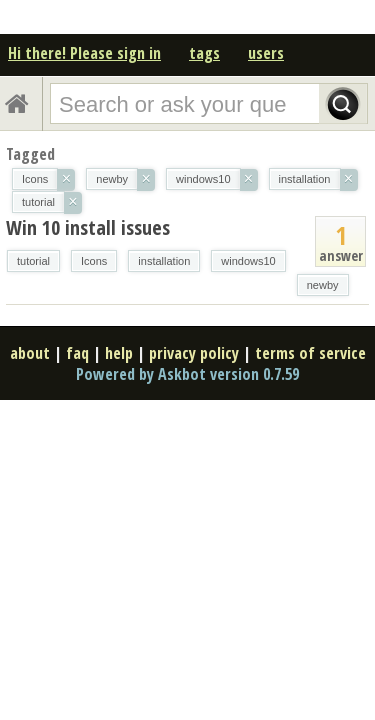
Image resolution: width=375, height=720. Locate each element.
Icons (94, 261)
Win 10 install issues (88, 227)
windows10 (248, 261)
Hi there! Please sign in (84, 53)
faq (77, 353)
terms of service (310, 353)
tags (204, 53)
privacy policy (194, 353)
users (266, 53)
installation (164, 261)
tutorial (33, 261)
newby (323, 285)
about (30, 353)
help (119, 353)
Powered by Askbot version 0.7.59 (187, 374)
